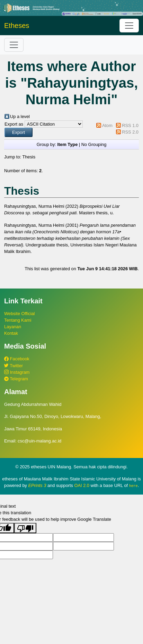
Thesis (29, 157)
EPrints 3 (37, 485)
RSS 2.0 (130, 132)
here (133, 486)
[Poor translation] (25, 528)
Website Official (19, 314)
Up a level (20, 116)
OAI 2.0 (82, 485)
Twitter (14, 366)
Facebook (17, 359)
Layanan (13, 327)
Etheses (17, 26)
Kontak (11, 333)
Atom (107, 125)
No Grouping (94, 144)
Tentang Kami (18, 320)
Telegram (16, 379)
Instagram (17, 372)
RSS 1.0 (130, 125)
